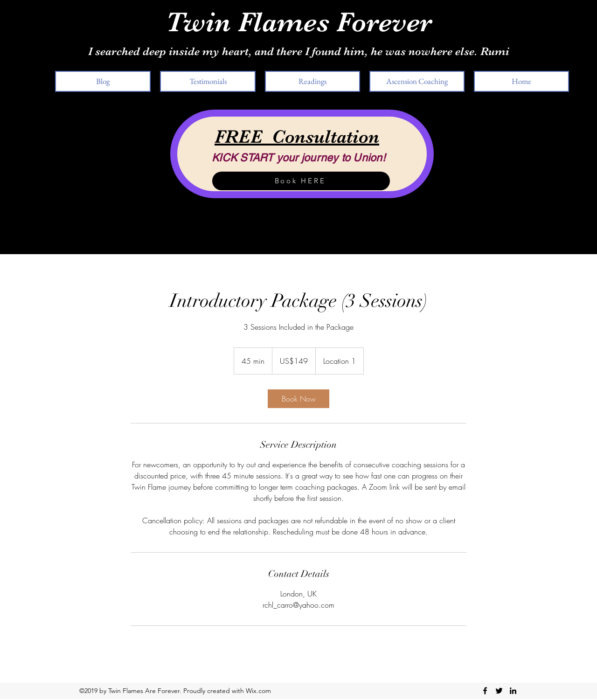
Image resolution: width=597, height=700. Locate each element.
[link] (298, 399)
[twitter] (499, 691)
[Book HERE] (301, 181)
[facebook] (485, 691)
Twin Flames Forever (299, 22)
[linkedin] (513, 691)
